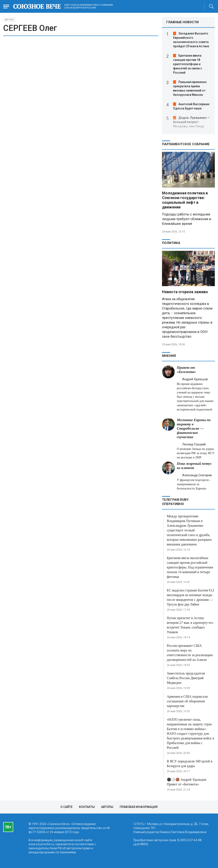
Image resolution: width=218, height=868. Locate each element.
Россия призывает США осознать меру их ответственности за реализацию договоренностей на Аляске (190, 653)
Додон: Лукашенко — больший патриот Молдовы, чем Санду (191, 122)
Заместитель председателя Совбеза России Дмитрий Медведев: (186, 678)
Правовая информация (139, 807)
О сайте (67, 807)
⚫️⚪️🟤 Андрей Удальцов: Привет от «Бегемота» (187, 782)
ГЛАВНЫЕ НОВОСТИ (182, 22)
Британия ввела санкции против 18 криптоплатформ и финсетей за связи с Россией (188, 64)
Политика (171, 243)
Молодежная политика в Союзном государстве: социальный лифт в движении (185, 200)
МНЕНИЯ (169, 356)
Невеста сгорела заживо (185, 292)
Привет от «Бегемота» (187, 370)
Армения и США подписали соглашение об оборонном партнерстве (187, 701)
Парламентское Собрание (186, 144)
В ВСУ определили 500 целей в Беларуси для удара (190, 764)
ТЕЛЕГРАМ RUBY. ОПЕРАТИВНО (176, 502)
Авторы (9, 20)
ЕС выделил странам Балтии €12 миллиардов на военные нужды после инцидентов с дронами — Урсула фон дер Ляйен (191, 597)
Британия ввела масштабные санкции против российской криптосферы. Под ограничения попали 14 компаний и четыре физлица (190, 567)
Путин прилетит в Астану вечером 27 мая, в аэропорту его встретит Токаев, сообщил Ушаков (190, 625)
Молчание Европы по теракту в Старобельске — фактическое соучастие (194, 428)
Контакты (87, 807)
